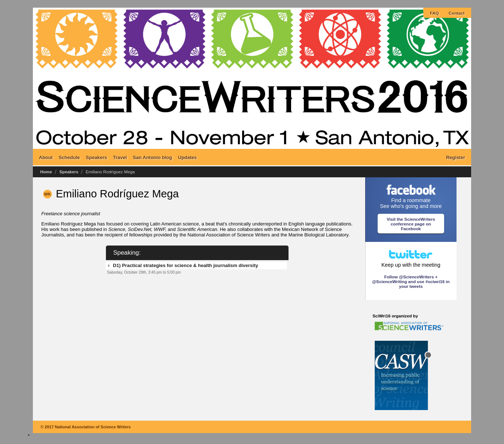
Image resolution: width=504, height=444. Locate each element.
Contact (457, 13)
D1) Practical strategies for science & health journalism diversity (185, 265)
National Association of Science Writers (93, 427)
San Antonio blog (152, 157)
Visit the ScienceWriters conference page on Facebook (411, 224)
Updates (188, 157)
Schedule (69, 157)
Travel (120, 157)
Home (46, 172)
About (46, 157)
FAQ (434, 13)
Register (455, 157)
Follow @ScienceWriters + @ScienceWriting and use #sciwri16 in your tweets (411, 281)
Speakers (96, 157)
